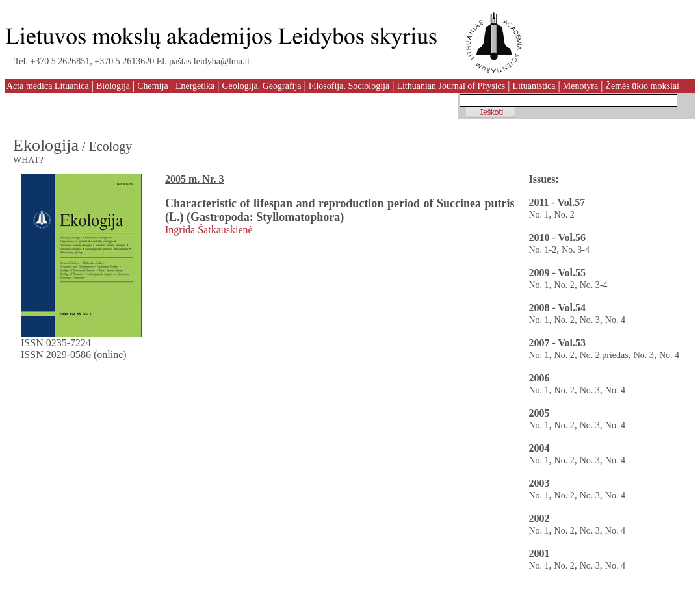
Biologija (113, 86)
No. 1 (538, 215)
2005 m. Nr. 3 (195, 179)
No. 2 (564, 215)
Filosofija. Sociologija (349, 86)
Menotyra (580, 86)
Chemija (152, 86)
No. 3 (590, 320)
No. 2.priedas (604, 355)
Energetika (195, 86)
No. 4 (615, 320)
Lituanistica (534, 86)
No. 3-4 (576, 250)
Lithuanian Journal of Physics (451, 86)
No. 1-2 (542, 250)
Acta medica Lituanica (48, 86)
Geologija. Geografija (261, 86)
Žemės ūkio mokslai (642, 86)
